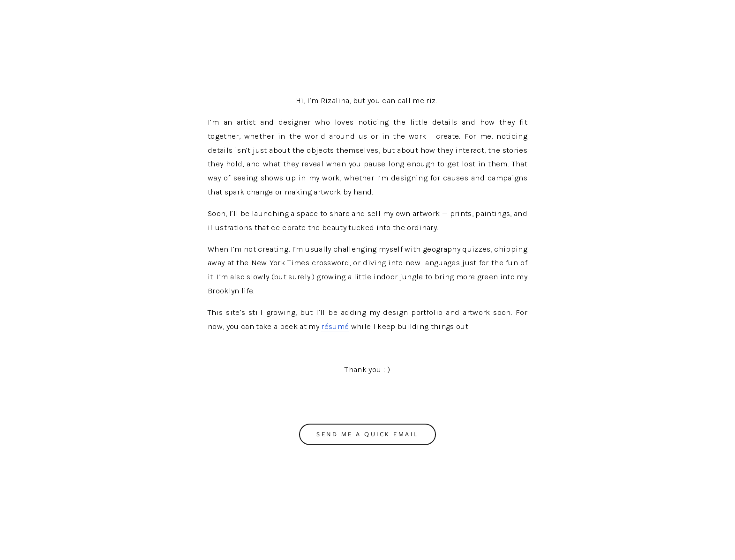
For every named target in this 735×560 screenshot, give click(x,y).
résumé (335, 326)
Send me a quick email (367, 434)
